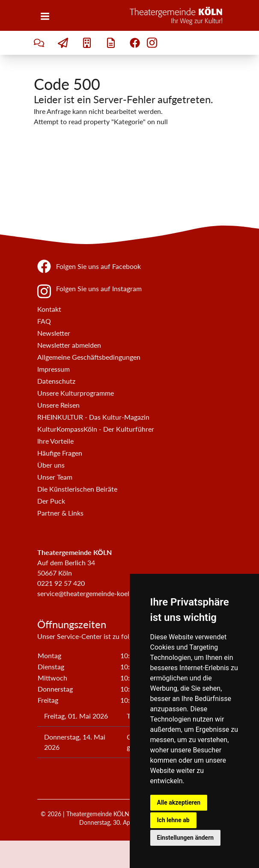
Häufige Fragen (60, 453)
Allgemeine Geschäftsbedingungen (89, 357)
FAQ (44, 321)
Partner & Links (60, 513)
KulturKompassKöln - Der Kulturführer (96, 429)
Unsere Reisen (58, 405)
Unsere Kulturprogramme (76, 393)
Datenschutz (56, 381)
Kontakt (49, 309)
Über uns (51, 465)
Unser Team (55, 477)
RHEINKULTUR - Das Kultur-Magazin (93, 417)
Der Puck (51, 501)
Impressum (54, 369)
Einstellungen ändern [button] (186, 838)
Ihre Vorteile (55, 441)
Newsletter (54, 333)
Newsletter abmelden (69, 345)
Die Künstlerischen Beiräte (77, 489)
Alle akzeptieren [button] (179, 802)
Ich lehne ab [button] (173, 820)
